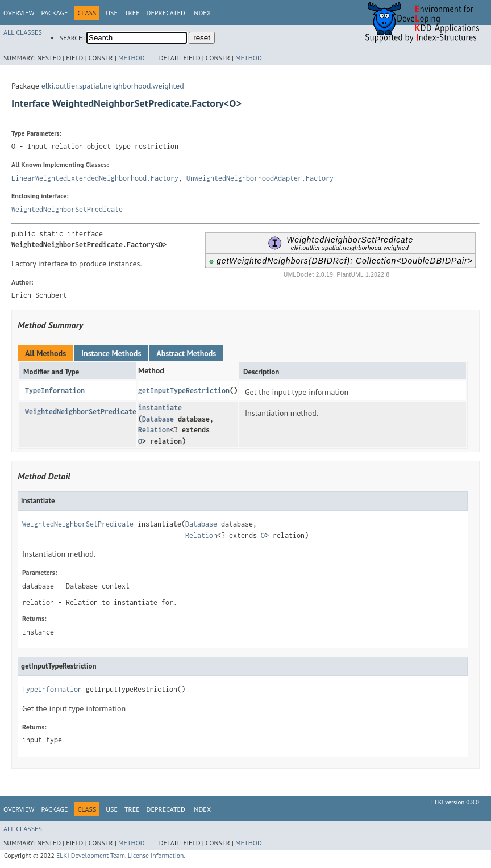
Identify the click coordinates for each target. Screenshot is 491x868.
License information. (157, 855)
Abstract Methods (186, 353)
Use (112, 13)
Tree (132, 13)
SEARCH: (72, 38)
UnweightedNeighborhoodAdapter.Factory (260, 178)
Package (54, 13)
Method (132, 58)
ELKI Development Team (91, 855)
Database (158, 419)
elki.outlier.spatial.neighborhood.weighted (113, 86)
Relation (154, 430)
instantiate (160, 408)
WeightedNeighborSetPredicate (67, 209)
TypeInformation (55, 391)
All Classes (23, 32)
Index (201, 13)
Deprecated (166, 13)
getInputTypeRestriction (184, 391)
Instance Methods (111, 353)
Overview (19, 13)
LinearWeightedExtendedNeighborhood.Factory (95, 178)
